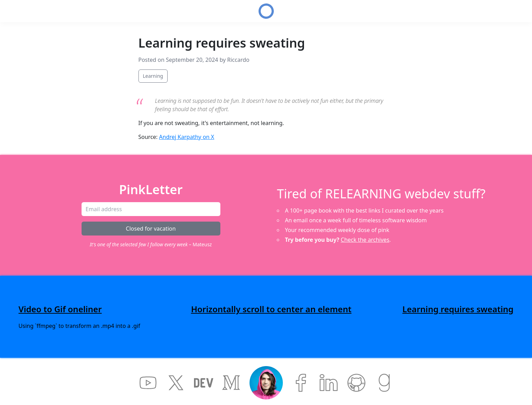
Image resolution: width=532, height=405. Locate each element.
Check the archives (365, 240)
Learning (153, 76)
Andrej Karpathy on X (187, 137)
